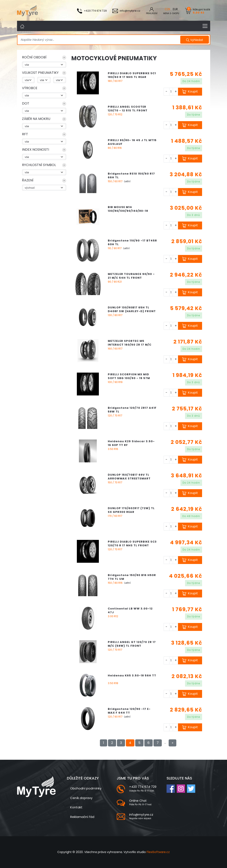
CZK (167, 9)
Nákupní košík (201, 11)
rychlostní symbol (39, 165)
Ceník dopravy (81, 798)
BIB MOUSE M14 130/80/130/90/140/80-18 (128, 209)
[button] (44, 58)
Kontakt (76, 807)
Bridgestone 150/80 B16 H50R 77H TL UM (132, 577)
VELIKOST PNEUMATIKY (40, 73)
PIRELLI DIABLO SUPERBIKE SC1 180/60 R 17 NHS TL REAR (132, 75)
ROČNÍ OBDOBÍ (34, 57)
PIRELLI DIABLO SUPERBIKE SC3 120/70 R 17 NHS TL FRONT (132, 544)
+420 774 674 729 (143, 787)
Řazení (28, 180)
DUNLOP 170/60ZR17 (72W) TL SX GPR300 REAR (131, 510)
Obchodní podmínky (86, 788)
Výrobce (30, 88)
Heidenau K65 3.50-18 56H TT (132, 675)
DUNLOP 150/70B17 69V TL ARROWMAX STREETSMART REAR (129, 478)
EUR (175, 9)
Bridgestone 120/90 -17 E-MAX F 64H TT (129, 711)
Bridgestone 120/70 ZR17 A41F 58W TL (132, 410)
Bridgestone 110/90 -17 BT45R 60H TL (132, 242)
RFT (25, 134)
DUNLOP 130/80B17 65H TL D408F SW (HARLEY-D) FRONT (132, 309)
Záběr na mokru (36, 119)
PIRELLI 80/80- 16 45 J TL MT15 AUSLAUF (132, 142)
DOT (26, 103)
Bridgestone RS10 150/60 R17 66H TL (131, 175)
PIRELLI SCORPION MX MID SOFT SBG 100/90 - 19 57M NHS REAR (129, 378)
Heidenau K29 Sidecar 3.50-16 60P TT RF (131, 443)
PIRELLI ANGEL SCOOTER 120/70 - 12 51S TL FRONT (128, 109)
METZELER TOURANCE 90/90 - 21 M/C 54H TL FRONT (131, 276)
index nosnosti (36, 150)
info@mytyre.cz (141, 814)
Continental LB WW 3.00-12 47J (130, 610)
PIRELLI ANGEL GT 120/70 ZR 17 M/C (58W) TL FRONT (132, 644)
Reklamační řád (82, 817)
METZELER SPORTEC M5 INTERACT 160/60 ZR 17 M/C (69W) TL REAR (130, 345)
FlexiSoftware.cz (158, 852)
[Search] (99, 40)
